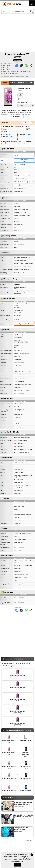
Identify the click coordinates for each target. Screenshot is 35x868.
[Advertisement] (17, 33)
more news (29, 841)
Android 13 (16, 241)
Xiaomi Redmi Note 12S (17, 674)
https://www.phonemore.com (12, 4)
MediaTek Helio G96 (22, 258)
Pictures (21, 83)
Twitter (22, 66)
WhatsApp (26, 66)
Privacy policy (20, 861)
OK (17, 865)
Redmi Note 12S (24, 161)
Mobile (9, 798)
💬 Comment (22, 99)
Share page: (31, 66)
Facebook (17, 66)
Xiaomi (15, 173)
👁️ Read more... (17, 117)
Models (12, 83)
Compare (29, 83)
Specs (5, 83)
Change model (22, 102)
